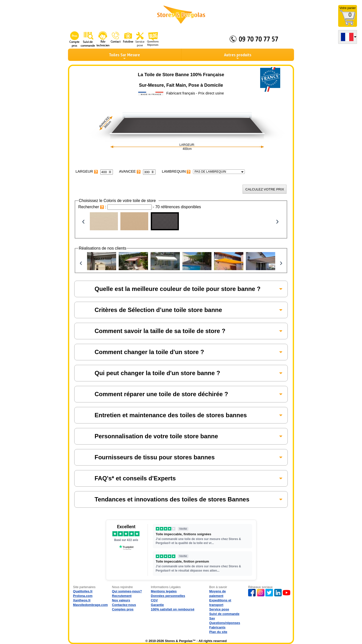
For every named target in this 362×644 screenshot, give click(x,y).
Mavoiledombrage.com (90, 605)
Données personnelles (168, 596)
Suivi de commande (224, 614)
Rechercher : (93, 207)
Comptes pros (123, 609)
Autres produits (238, 56)
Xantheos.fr (82, 600)
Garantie (157, 605)
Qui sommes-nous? (127, 591)
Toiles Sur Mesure (124, 56)
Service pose (219, 609)
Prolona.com (83, 596)
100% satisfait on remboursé (173, 609)
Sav (212, 618)
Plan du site (218, 632)
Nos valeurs (121, 600)
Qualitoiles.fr (83, 591)
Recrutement (122, 596)
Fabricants (217, 627)
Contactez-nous (124, 605)
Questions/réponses (225, 623)
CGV (154, 600)
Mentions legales (164, 591)
